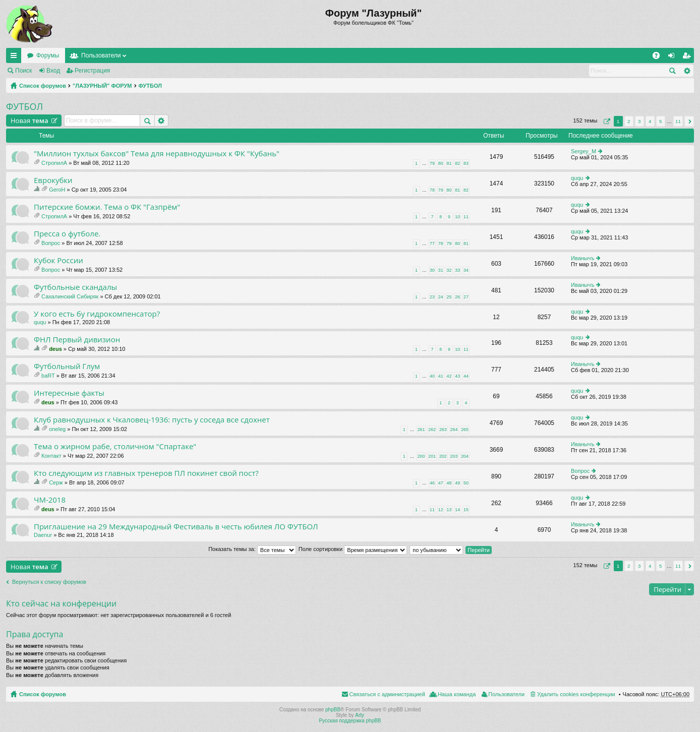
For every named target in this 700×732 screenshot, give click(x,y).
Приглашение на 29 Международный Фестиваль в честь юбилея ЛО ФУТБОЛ (176, 527)
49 (457, 483)
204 (465, 456)
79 (432, 163)
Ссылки (16, 57)
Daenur (43, 535)
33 (457, 270)
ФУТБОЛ (150, 86)
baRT (48, 376)
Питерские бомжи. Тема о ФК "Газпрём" (107, 207)
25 (449, 297)
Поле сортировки (353, 549)
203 (454, 456)
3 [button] (639, 121)
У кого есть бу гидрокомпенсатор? (97, 314)
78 (432, 190)
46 (432, 483)
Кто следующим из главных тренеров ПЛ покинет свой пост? (146, 473)
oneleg (57, 429)
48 (449, 483)
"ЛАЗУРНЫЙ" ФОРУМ (102, 86)
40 (432, 376)
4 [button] (650, 121)
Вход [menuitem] (674, 57)
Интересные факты (69, 393)
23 (432, 297)
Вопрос (51, 243)
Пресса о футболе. (67, 234)
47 (441, 483)
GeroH (57, 190)
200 (421, 456)
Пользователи (101, 55)
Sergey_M (584, 151)
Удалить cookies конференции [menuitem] (576, 694)
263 (443, 430)
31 (441, 270)
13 (449, 510)
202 (443, 456)
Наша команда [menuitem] (457, 694)
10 (457, 217)
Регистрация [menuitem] (688, 57)
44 (466, 376)
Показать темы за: (252, 549)
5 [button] (661, 121)
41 (441, 376)
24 (441, 297)
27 (466, 297)
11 (466, 217)
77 (432, 243)
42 (449, 376)
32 (449, 270)
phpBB (333, 710)
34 (466, 270)
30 (432, 270)
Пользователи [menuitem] (506, 694)
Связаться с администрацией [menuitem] (387, 694)
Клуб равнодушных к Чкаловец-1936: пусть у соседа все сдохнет (152, 420)
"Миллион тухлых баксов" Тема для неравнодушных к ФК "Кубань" (157, 154)
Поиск (23, 71)
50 (466, 483)
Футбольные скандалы (75, 287)
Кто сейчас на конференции (61, 603)
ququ (577, 178)
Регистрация (92, 71)
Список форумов (43, 86)
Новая (30, 120)
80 (441, 163)
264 (454, 430)
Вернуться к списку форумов (49, 582)
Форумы (48, 55)
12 (441, 510)
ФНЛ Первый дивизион (77, 340)
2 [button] (629, 121)
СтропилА (54, 163)
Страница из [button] (606, 121)
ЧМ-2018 (50, 500)
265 (465, 430)
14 (457, 510)
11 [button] (678, 121)
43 (457, 376)
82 (457, 163)
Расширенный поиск (687, 71)
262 (432, 430)
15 (466, 510)
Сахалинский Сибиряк (70, 296)
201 (432, 456)
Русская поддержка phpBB (350, 721)
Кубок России (59, 260)
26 (457, 297)
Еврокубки (53, 180)
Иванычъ (582, 258)
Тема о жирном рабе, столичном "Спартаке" (115, 446)
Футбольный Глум (67, 366)
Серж (56, 482)
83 (466, 163)
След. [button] (689, 121)
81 (449, 163)
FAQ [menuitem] (659, 57)
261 (421, 430)
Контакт (51, 456)
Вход (53, 71)
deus (55, 349)
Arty (360, 715)
